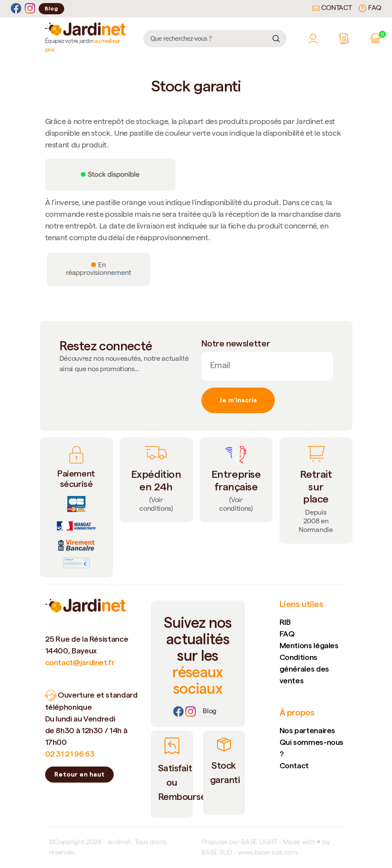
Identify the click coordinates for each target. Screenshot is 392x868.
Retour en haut (79, 774)
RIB (285, 622)
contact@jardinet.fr (80, 662)
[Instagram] (30, 8)
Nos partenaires (308, 730)
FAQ (370, 8)
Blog (51, 8)
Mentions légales (309, 645)
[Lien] (210, 712)
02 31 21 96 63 (70, 754)
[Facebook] (16, 8)
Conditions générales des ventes (304, 669)
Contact (332, 9)
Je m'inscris (238, 400)
